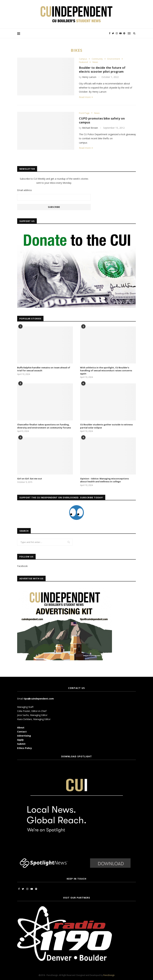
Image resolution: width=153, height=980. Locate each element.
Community (97, 59)
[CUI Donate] (76, 230)
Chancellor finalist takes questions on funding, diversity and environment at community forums (44, 426)
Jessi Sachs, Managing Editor (32, 715)
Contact (22, 732)
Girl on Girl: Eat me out (30, 479)
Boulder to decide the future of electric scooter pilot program (102, 70)
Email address (25, 190)
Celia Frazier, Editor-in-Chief (32, 711)
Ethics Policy (25, 748)
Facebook (22, 566)
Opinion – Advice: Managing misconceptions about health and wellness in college (104, 480)
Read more (86, 97)
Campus (83, 59)
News (95, 62)
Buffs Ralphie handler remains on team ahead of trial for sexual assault (44, 369)
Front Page (84, 113)
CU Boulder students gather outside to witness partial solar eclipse (106, 426)
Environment (114, 59)
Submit (21, 744)
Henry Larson (89, 77)
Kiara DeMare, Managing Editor (34, 719)
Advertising (24, 736)
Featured (83, 62)
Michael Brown (90, 128)
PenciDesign (109, 975)
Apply (21, 740)
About (21, 727)
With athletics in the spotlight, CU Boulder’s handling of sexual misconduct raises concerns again (106, 370)
